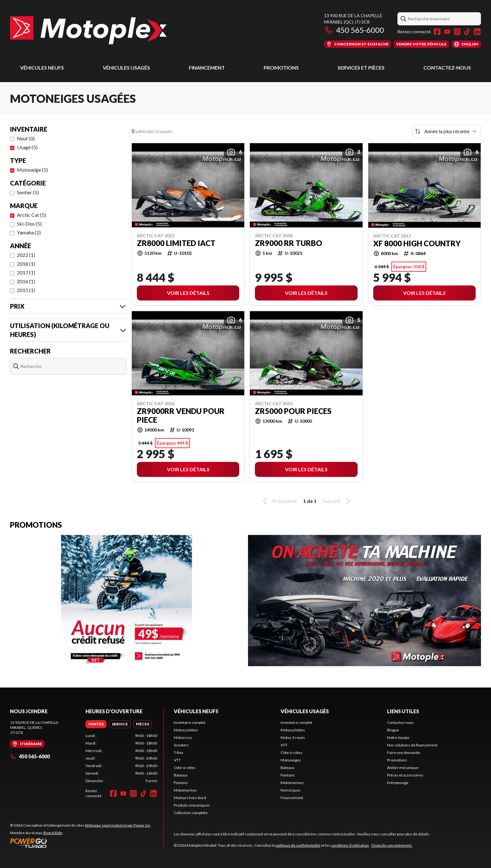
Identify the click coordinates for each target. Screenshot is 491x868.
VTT (177, 760)
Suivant (338, 501)
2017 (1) (26, 272)
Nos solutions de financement (412, 745)
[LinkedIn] (477, 32)
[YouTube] (447, 32)
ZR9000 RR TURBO (289, 243)
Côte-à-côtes (185, 768)
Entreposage (398, 783)
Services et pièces (361, 68)
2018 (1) (26, 264)
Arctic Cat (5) (31, 215)
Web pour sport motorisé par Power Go (117, 825)
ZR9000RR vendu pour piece (181, 416)
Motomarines (185, 790)
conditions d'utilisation (350, 845)
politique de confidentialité (298, 845)
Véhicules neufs (42, 68)
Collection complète (191, 813)
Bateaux (181, 775)
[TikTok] (467, 32)
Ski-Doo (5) (29, 224)
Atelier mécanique (403, 768)
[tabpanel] (121, 758)
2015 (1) (26, 290)
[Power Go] (80, 843)
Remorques (291, 790)
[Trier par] (447, 131)
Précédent (279, 501)
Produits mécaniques (192, 805)
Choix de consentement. (392, 845)
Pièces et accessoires (405, 775)
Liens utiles (403, 711)
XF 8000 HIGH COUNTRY (417, 243)
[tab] (96, 724)
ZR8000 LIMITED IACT (176, 243)
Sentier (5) (28, 192)
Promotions (281, 68)
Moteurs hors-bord (190, 798)
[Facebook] (437, 32)
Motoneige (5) (32, 170)
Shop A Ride (53, 833)
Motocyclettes (186, 730)
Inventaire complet (190, 722)
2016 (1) (26, 281)
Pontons (181, 783)
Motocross (183, 737)
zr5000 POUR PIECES (293, 411)
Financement (207, 68)
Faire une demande (403, 753)
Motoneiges (291, 760)
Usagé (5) (27, 147)
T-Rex (178, 753)
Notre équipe (398, 737)
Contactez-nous (447, 68)
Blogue (393, 730)
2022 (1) (26, 255)
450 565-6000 (354, 30)
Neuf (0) (26, 138)
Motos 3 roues (293, 737)
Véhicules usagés (126, 68)
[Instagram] (457, 32)
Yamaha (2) (29, 232)
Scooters (181, 745)
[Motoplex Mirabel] (88, 30)
